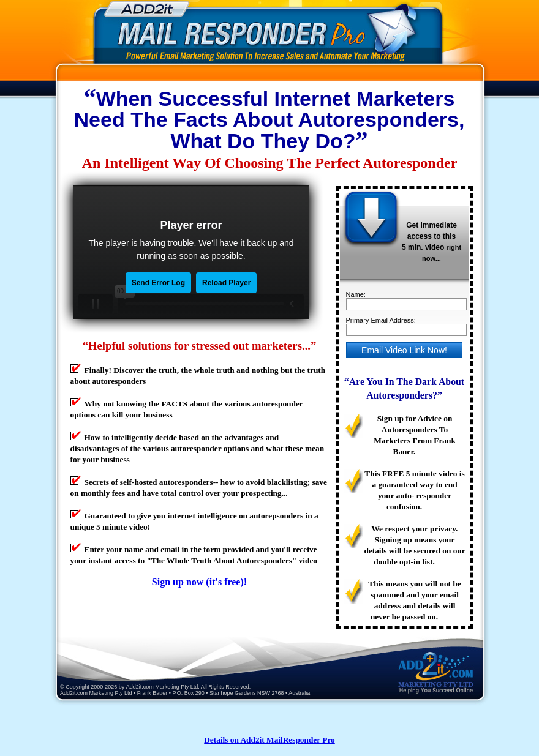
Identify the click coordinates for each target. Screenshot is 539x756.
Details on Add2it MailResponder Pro (269, 740)
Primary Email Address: (381, 320)
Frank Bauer (153, 693)
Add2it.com (140, 687)
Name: (356, 294)
